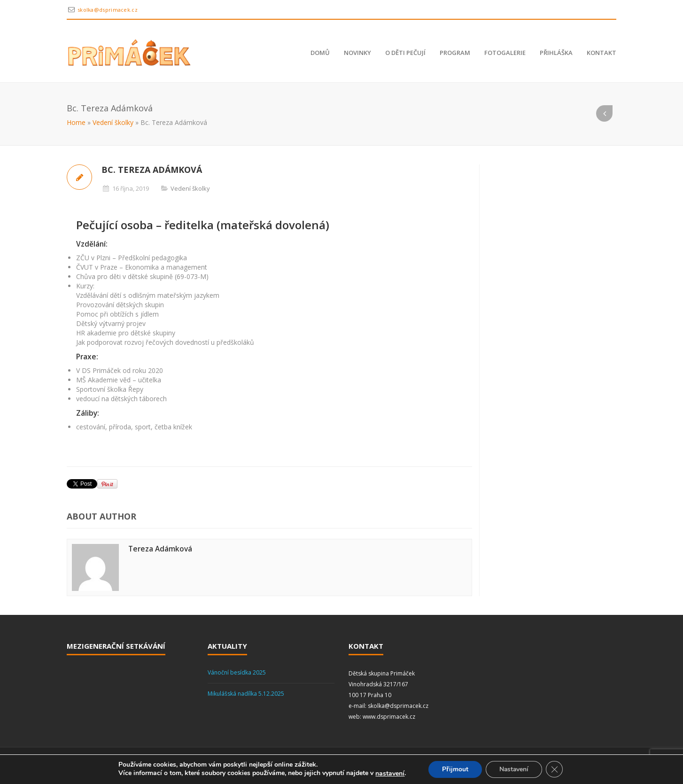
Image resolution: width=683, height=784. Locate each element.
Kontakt (602, 53)
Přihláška (556, 53)
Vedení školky (113, 122)
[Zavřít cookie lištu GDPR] (556, 769)
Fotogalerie (505, 53)
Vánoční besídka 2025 (237, 672)
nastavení (388, 774)
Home (76, 122)
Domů (320, 53)
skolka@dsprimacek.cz (108, 10)
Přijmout (454, 769)
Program (455, 53)
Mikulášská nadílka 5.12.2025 (246, 694)
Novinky (357, 53)
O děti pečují (405, 53)
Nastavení (514, 769)
